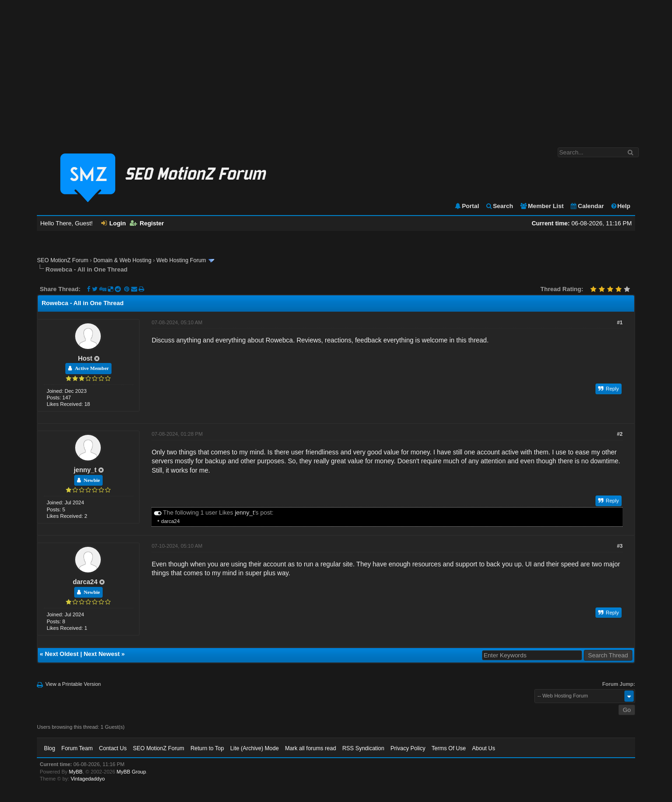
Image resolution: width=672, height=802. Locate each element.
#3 (620, 546)
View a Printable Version (73, 684)
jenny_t (85, 470)
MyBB (76, 772)
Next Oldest (62, 654)
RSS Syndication (363, 748)
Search (499, 206)
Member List (542, 206)
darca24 (170, 521)
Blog (49, 748)
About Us (484, 748)
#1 (620, 322)
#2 (620, 434)
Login (113, 223)
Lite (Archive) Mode (254, 748)
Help (620, 206)
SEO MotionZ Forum (63, 260)
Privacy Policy (408, 748)
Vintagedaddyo (87, 779)
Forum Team (77, 748)
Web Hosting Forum (181, 260)
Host (85, 358)
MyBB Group (131, 772)
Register (147, 223)
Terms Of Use (449, 748)
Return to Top (207, 748)
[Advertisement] (336, 69)
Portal (467, 206)
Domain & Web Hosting (122, 260)
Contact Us (113, 748)
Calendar (587, 206)
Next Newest (101, 654)
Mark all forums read (311, 748)
